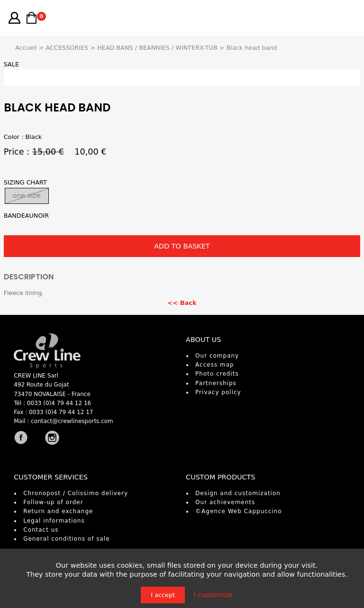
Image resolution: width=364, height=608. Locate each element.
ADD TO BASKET (182, 246)
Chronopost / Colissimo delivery (76, 493)
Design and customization (238, 493)
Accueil (26, 48)
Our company (217, 356)
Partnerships (216, 383)
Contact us (41, 530)
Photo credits (217, 374)
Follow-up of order (53, 502)
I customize (213, 595)
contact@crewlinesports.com (72, 421)
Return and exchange (58, 511)
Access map (215, 365)
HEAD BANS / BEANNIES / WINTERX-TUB (157, 48)
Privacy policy (218, 392)
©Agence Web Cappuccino (239, 511)
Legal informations (54, 521)
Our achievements (225, 502)
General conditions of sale (66, 539)
